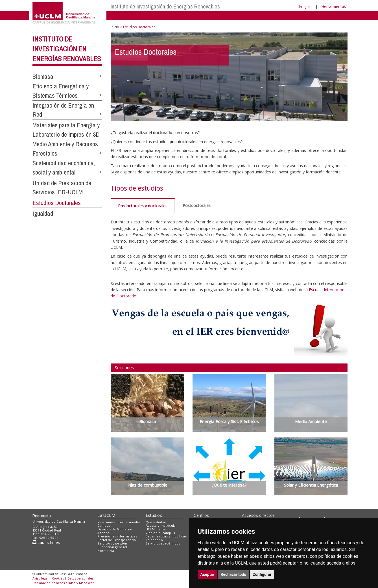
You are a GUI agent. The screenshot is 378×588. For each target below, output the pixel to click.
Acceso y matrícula (161, 525)
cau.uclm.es (46, 542)
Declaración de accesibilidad (54, 583)
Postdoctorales (197, 205)
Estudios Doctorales (57, 203)
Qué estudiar (156, 522)
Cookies (58, 578)
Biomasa (43, 77)
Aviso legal (40, 578)
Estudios (154, 515)
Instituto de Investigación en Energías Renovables (67, 49)
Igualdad (43, 214)
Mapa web (87, 583)
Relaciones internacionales (119, 522)
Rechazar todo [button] (234, 574)
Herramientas (334, 6)
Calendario (154, 540)
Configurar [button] (262, 574)
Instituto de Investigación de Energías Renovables (165, 6)
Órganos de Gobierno (115, 529)
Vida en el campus (160, 533)
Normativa (106, 551)
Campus (104, 525)
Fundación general (112, 547)
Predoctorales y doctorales (143, 206)
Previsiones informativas (117, 536)
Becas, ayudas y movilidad (166, 536)
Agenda (103, 533)
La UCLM (106, 515)
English (305, 6)
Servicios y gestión (112, 543)
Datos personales (80, 578)
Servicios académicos (163, 543)
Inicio (115, 27)
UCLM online (156, 529)
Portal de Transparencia (117, 540)
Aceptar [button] (207, 574)
